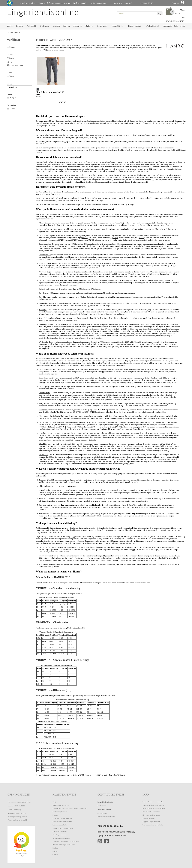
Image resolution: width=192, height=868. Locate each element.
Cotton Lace (43, 235)
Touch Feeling (44, 318)
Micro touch (43, 416)
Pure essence (44, 564)
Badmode (90, 26)
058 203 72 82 (26, 802)
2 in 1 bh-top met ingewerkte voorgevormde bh (126, 223)
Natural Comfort (45, 280)
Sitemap (55, 851)
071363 (119, 259)
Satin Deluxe (44, 303)
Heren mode (102, 26)
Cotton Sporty (44, 386)
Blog (54, 802)
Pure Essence (44, 293)
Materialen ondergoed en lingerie (153, 805)
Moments (42, 272)
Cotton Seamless (45, 204)
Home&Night (117, 26)
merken (10, 26)
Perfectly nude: (44, 289)
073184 (62, 427)
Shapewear (77, 26)
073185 (80, 427)
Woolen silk (43, 342)
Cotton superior (45, 393)
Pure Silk (42, 297)
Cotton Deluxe (92, 198)
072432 (85, 238)
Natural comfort (45, 547)
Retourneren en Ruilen (60, 825)
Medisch (56, 26)
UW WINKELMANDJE (175, 21)
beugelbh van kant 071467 (166, 274)
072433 (141, 238)
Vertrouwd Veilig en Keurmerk (63, 828)
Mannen (11, 47)
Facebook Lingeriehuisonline (62, 822)
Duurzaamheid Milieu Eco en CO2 (154, 808)
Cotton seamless (45, 244)
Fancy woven (44, 404)
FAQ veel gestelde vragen (61, 838)
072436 (62, 240)
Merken (55, 848)
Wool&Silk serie (45, 192)
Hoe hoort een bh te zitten (151, 815)
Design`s (11, 98)
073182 (144, 427)
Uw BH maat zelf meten (61, 805)
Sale (176, 26)
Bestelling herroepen (59, 835)
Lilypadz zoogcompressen (151, 822)
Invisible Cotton (45, 263)
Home (10, 32)
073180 (95, 427)
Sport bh (66, 26)
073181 (118, 427)
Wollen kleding (152, 26)
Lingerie (20, 26)
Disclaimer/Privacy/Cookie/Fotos (64, 845)
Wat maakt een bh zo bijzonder (153, 802)
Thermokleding (134, 26)
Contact (55, 855)
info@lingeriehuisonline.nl (106, 816)
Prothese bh (31, 26)
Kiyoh (21, 856)
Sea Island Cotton (45, 433)
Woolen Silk (43, 455)
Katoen (11, 109)
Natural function (45, 422)
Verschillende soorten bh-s (151, 812)
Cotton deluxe (44, 556)
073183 (42, 427)
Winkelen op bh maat (60, 812)
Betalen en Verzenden (60, 831)
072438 (91, 240)
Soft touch (43, 310)
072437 (75, 240)
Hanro (17, 32)
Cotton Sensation (45, 255)
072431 (115, 238)
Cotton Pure (155, 198)
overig (182, 26)
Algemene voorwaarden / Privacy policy (66, 841)
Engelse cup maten (149, 818)
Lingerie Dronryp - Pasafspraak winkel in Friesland (70, 808)
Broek (10, 76)
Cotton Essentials (142, 198)
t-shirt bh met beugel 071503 (142, 274)
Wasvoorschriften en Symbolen (153, 825)
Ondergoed (45, 26)
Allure (41, 223)
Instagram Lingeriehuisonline (62, 818)
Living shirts (44, 410)
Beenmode (167, 26)
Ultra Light (43, 324)
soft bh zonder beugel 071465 (53, 276)
